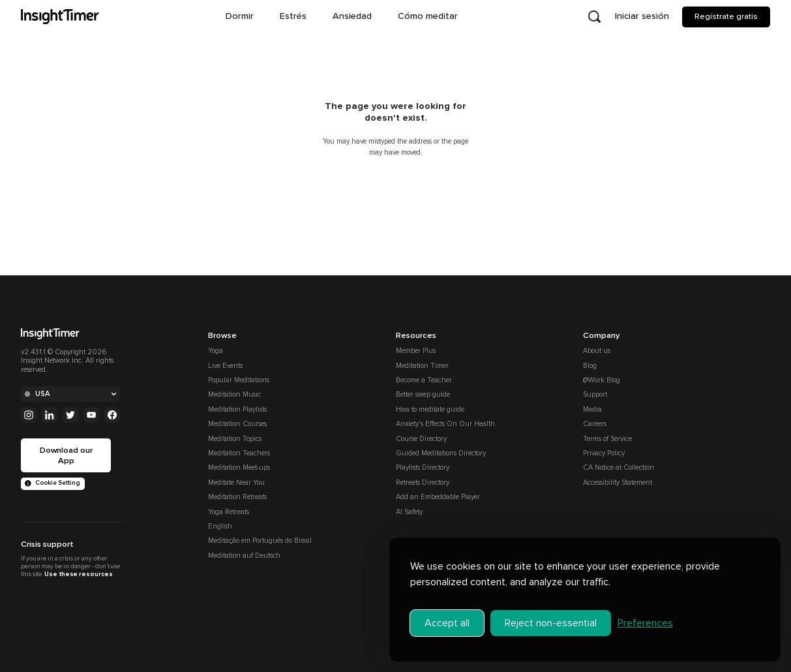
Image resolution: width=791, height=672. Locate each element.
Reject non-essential (551, 617)
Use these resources (78, 574)
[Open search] (594, 17)
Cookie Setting (52, 483)
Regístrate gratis (726, 16)
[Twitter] (70, 415)
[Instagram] (29, 415)
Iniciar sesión (642, 16)
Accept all (447, 617)
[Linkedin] (50, 415)
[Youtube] (91, 415)
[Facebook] (112, 415)
